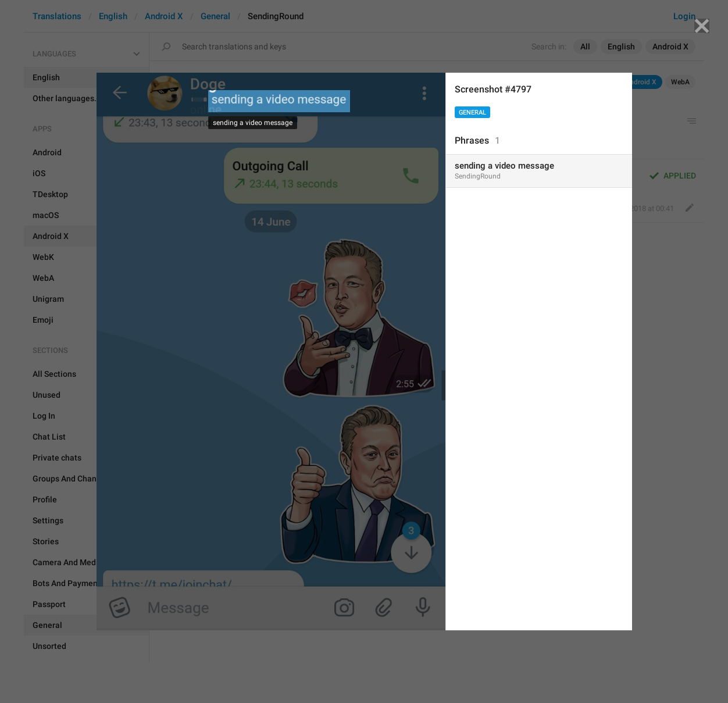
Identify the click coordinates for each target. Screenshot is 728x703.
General (472, 113)
